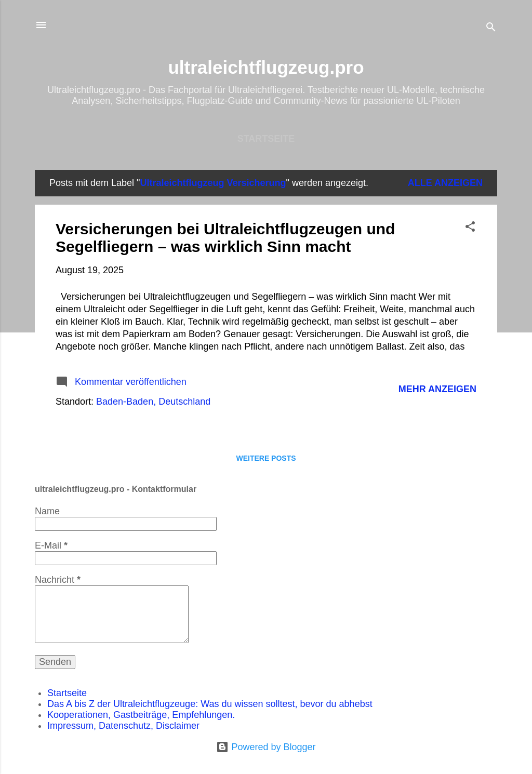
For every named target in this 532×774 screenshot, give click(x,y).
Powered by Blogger (266, 747)
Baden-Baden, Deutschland (153, 402)
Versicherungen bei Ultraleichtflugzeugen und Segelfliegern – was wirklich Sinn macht (225, 238)
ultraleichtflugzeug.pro (266, 67)
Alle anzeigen (445, 183)
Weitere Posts (266, 458)
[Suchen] (491, 28)
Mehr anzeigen (437, 389)
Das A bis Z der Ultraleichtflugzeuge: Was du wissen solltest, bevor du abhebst (210, 704)
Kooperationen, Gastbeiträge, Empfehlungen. (141, 715)
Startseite (266, 139)
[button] (470, 228)
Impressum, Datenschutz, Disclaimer (123, 726)
